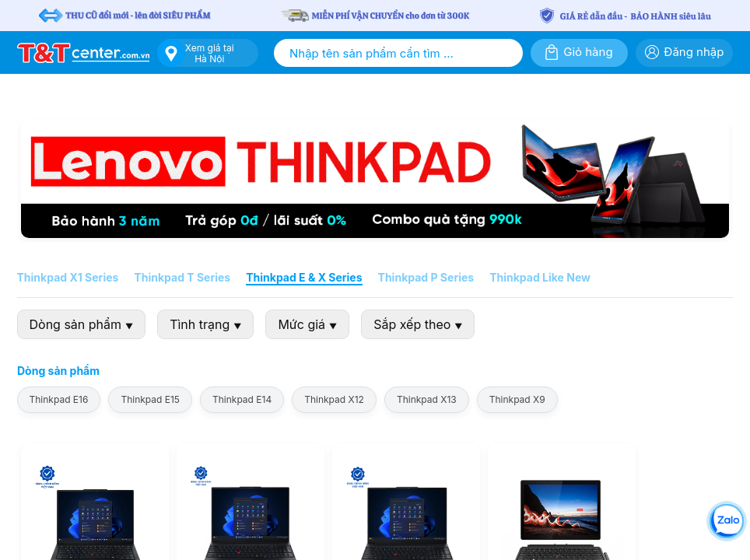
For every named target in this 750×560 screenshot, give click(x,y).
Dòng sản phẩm (82, 324)
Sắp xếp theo (419, 324)
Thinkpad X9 (517, 399)
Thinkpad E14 (242, 399)
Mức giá (308, 324)
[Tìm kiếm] (507, 53)
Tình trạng (206, 324)
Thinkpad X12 (335, 399)
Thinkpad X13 (427, 399)
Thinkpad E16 (59, 399)
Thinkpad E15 (151, 399)
